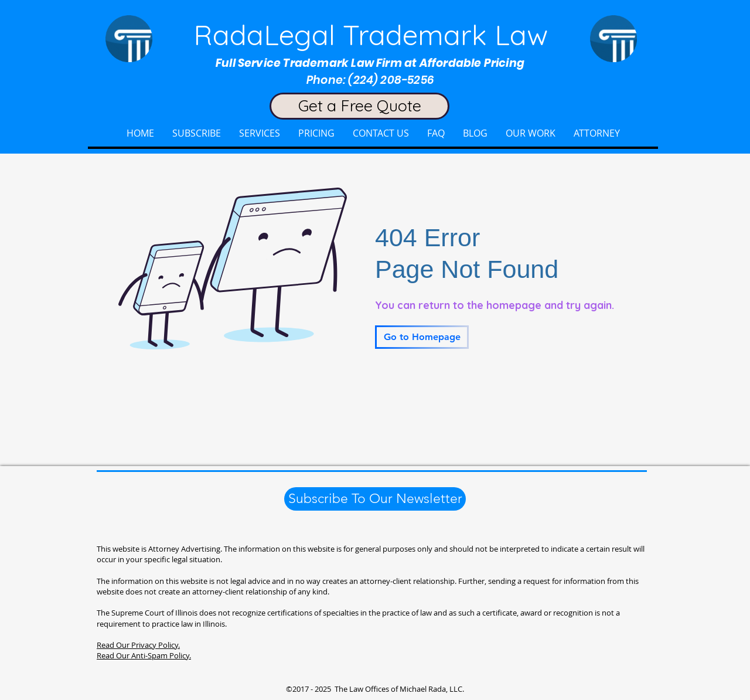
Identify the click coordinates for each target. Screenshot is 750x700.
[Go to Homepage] (422, 337)
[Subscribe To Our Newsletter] (375, 499)
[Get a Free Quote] (359, 106)
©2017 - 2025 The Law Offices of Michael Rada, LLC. (375, 689)
